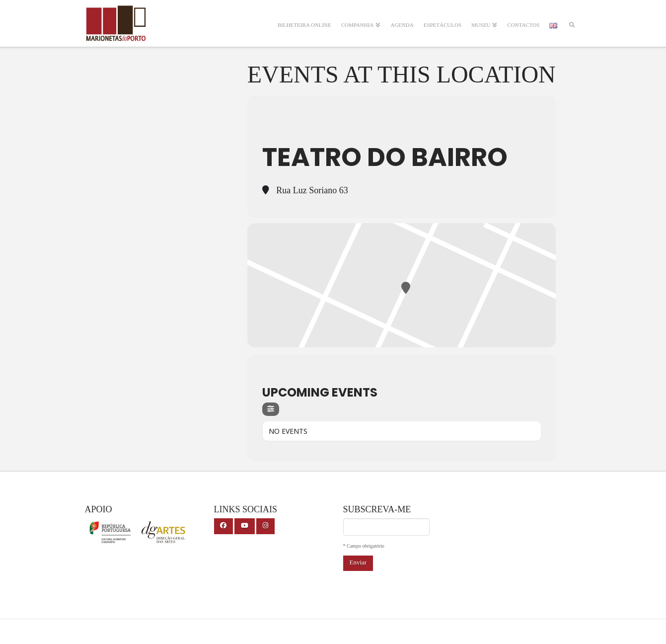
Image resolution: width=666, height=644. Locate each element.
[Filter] (271, 409)
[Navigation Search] (572, 19)
